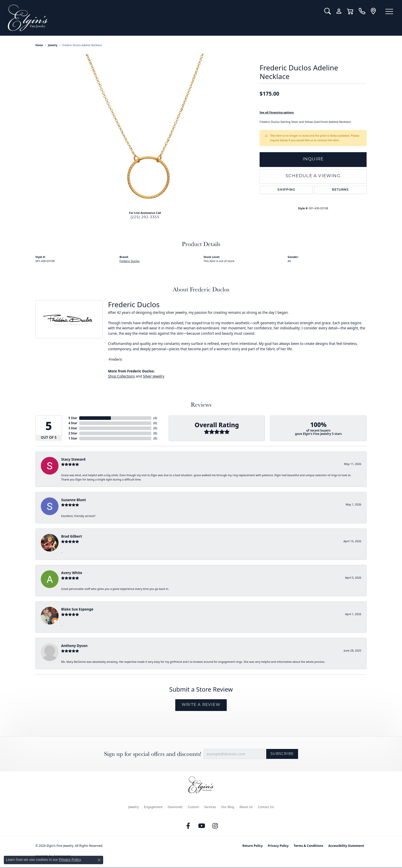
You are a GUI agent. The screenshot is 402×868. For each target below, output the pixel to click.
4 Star (73, 423)
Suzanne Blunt (73, 500)
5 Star (73, 418)
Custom (193, 807)
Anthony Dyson (74, 646)
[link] (362, 11)
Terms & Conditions (309, 846)
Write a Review (201, 705)
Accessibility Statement (346, 846)
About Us (246, 807)
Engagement (153, 807)
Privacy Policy (278, 846)
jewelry (53, 45)
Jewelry (134, 807)
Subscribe (282, 754)
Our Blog (228, 807)
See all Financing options (277, 112)
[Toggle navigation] (389, 11)
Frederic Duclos (130, 261)
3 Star (73, 428)
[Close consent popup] (99, 860)
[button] (327, 11)
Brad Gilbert (72, 536)
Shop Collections (122, 376)
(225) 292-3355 (145, 217)
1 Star (73, 438)
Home (39, 45)
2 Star (73, 433)
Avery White (72, 573)
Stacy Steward (73, 459)
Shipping (286, 190)
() (155, 418)
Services (210, 807)
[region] (145, 130)
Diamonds (175, 807)
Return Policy (253, 846)
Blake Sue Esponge (77, 609)
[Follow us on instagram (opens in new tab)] (215, 826)
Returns (340, 190)
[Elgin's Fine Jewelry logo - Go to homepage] (162, 18)
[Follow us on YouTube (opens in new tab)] (202, 826)
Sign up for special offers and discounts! (153, 754)
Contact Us (266, 807)
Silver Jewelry (154, 376)
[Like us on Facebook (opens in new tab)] (188, 826)
